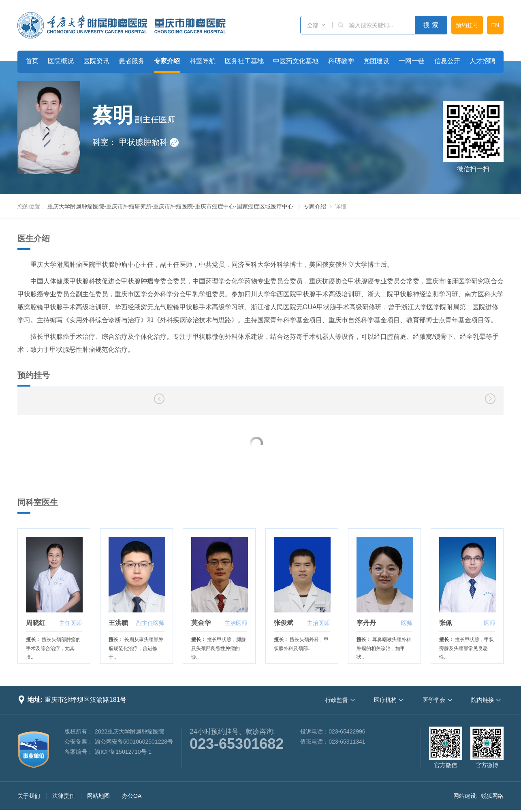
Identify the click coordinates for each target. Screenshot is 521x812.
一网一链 (412, 61)
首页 (32, 61)
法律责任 (64, 796)
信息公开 (447, 61)
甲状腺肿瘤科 (149, 142)
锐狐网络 (492, 796)
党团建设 (376, 61)
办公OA (132, 796)
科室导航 (203, 61)
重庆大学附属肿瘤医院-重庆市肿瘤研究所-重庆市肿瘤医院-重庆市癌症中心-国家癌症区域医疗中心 (170, 206)
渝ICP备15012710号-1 (123, 752)
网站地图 (98, 796)
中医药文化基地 (296, 61)
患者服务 (132, 61)
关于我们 (29, 796)
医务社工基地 (244, 61)
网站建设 (465, 796)
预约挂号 (467, 25)
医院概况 (61, 61)
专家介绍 (167, 61)
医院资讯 (96, 61)
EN (495, 25)
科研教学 (341, 61)
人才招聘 (483, 61)
